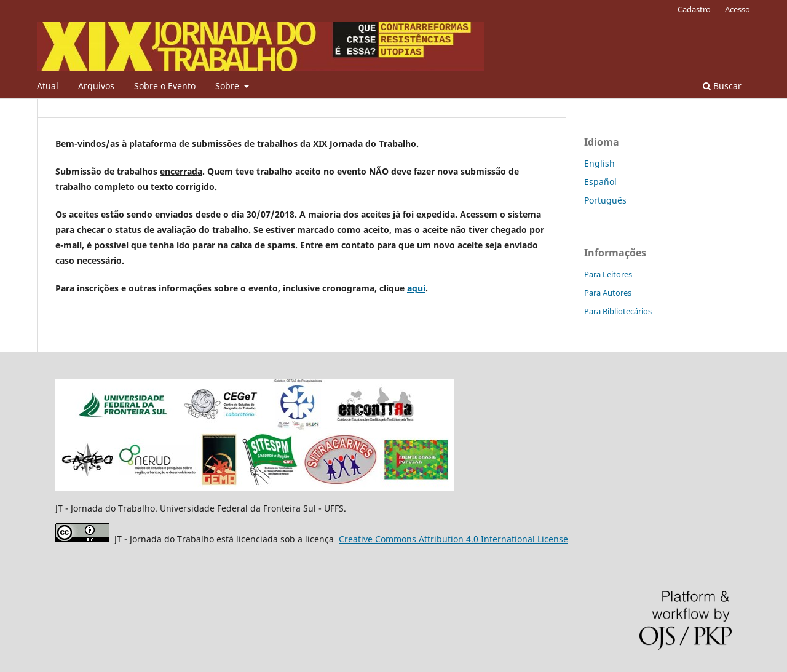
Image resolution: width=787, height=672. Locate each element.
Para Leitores (608, 274)
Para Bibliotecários (618, 311)
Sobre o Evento (165, 86)
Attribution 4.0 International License (453, 539)
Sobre (228, 86)
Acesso (738, 9)
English (599, 163)
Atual (48, 86)
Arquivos (96, 86)
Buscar (722, 86)
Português (605, 200)
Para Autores (608, 293)
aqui (416, 288)
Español (600, 182)
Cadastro (694, 9)
